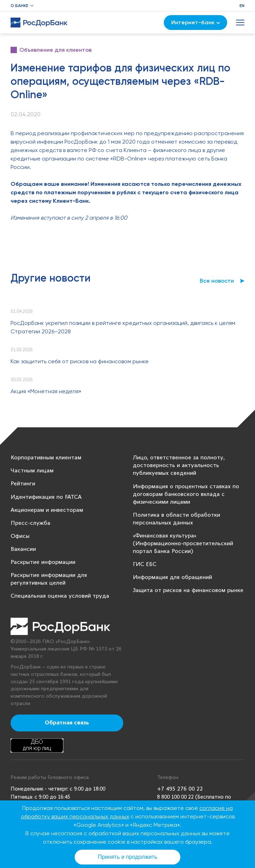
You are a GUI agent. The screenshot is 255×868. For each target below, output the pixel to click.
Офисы (20, 536)
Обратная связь (67, 723)
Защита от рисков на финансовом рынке (188, 590)
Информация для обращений (172, 577)
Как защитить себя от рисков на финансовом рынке (80, 361)
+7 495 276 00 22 (180, 789)
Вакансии (23, 549)
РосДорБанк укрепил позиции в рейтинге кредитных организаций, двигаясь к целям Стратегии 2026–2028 (123, 327)
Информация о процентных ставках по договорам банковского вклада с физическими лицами (186, 494)
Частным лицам (32, 471)
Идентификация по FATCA (46, 497)
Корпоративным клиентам (46, 458)
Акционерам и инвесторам (47, 510)
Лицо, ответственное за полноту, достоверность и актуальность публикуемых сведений (179, 466)
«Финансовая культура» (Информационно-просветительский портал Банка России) (183, 544)
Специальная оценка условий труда (60, 596)
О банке (19, 6)
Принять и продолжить (128, 857)
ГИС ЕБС (145, 564)
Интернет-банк (196, 22)
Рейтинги (23, 484)
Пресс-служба (30, 523)
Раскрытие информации (43, 562)
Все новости (217, 281)
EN (242, 6)
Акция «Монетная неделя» (46, 391)
